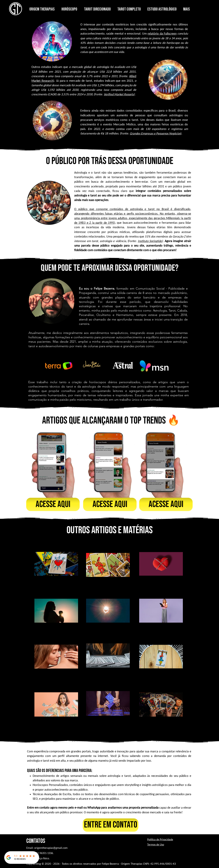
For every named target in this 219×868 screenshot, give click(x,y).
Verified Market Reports (119, 95)
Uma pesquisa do (118, 237)
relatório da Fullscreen (162, 34)
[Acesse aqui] (53, 504)
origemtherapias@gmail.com (51, 848)
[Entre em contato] (111, 825)
